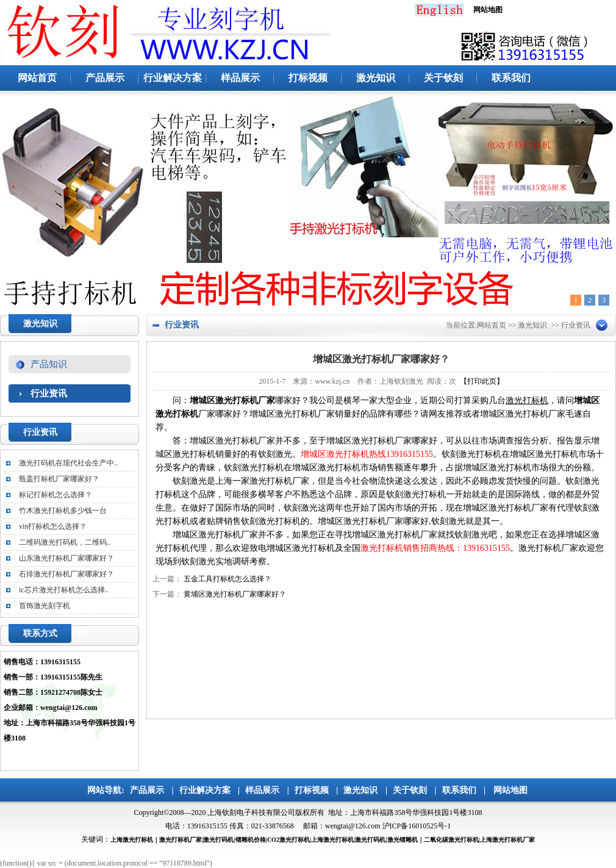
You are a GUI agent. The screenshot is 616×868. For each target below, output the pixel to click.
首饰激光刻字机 (45, 606)
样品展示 (240, 78)
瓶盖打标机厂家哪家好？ (59, 479)
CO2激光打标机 (288, 840)
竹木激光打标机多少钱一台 (63, 511)
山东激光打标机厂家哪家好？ (66, 558)
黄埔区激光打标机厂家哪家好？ (235, 594)
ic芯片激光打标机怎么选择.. (64, 590)
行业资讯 (49, 393)
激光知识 (376, 78)
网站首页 (37, 78)
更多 (115, 433)
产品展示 (105, 78)
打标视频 (308, 78)
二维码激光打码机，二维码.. (65, 542)
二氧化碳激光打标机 (451, 840)
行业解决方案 (173, 78)
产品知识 (49, 364)
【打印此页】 (482, 381)
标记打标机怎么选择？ (56, 495)
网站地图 (510, 790)
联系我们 (511, 78)
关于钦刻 (443, 78)
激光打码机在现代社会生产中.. (68, 463)
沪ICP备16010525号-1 (417, 826)
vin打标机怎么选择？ (53, 526)
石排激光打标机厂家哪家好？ (66, 574)
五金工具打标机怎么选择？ (227, 579)
